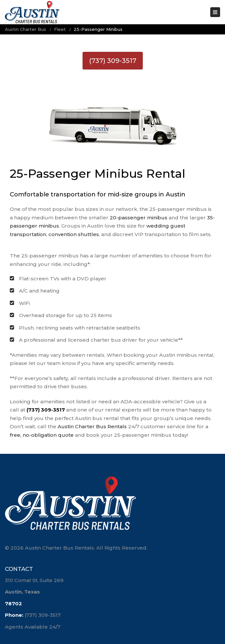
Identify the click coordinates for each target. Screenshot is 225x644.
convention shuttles (74, 234)
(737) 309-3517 (113, 61)
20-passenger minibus (139, 218)
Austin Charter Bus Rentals (92, 426)
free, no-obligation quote (42, 435)
